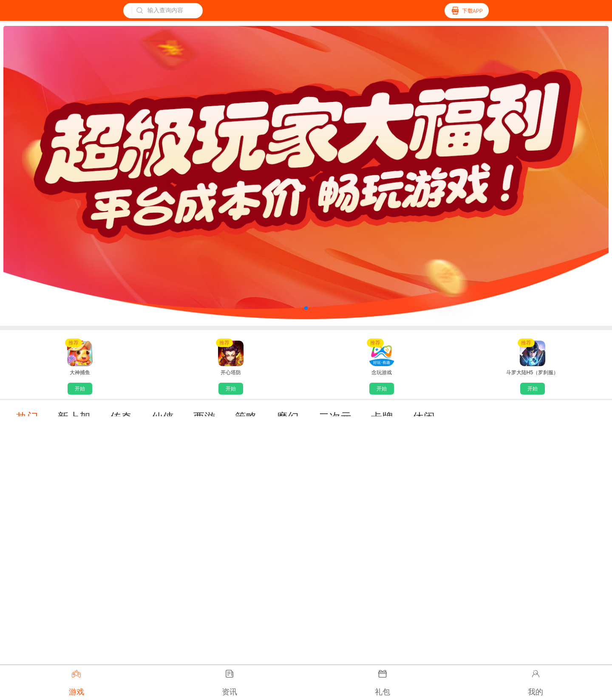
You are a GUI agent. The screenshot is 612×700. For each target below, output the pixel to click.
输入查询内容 (160, 10)
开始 (80, 389)
